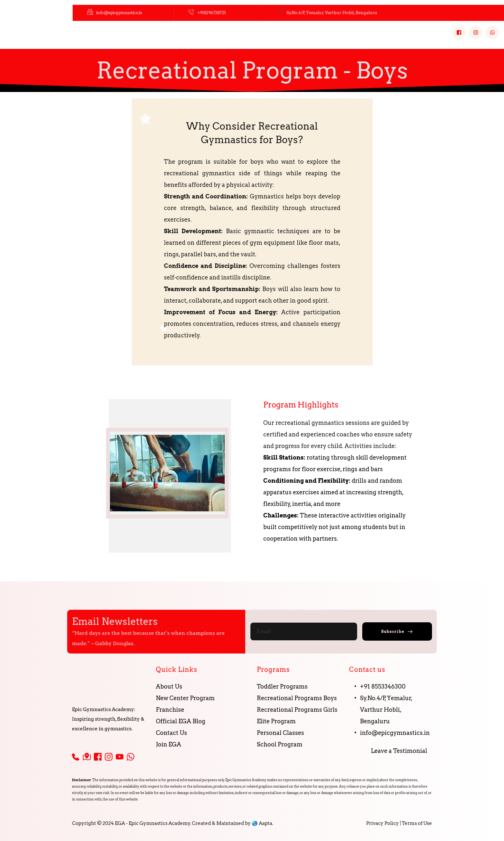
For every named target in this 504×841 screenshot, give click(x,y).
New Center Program (185, 698)
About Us (169, 686)
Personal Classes (280, 733)
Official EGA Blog (181, 721)
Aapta (265, 823)
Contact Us (172, 733)
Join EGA (169, 744)
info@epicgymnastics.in (395, 733)
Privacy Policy (382, 823)
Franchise (170, 710)
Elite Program (276, 721)
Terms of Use (417, 823)
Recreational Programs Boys (297, 698)
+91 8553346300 (383, 686)
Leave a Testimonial (399, 751)
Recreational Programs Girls (297, 710)
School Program (280, 744)
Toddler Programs (282, 686)
